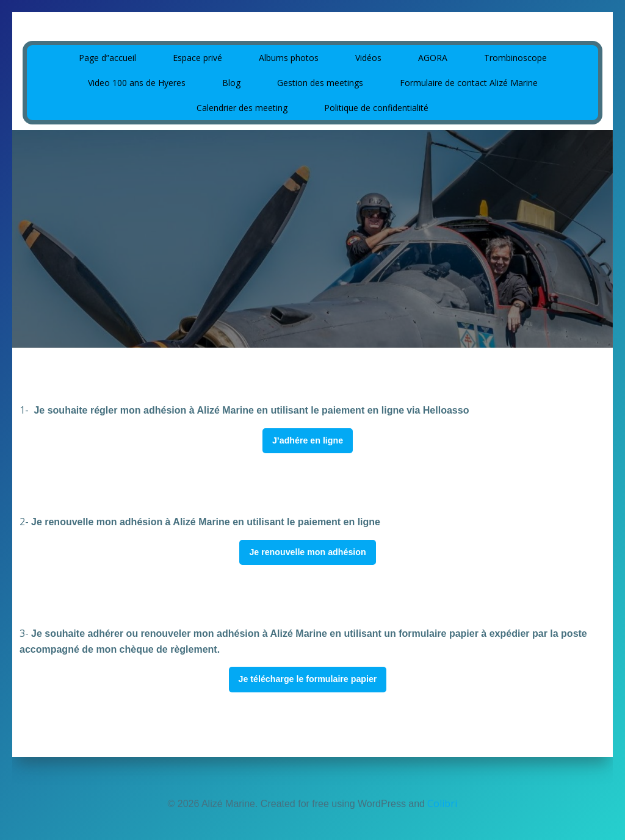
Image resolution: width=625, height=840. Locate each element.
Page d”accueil (107, 56)
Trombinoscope (515, 56)
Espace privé (197, 56)
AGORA (433, 56)
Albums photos (289, 56)
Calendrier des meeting (242, 106)
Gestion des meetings (320, 81)
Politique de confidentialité (376, 106)
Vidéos (368, 56)
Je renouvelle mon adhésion (307, 551)
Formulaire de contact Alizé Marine (469, 81)
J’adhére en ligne (308, 440)
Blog (231, 81)
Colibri (442, 803)
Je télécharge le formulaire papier (308, 678)
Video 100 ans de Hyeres (137, 81)
